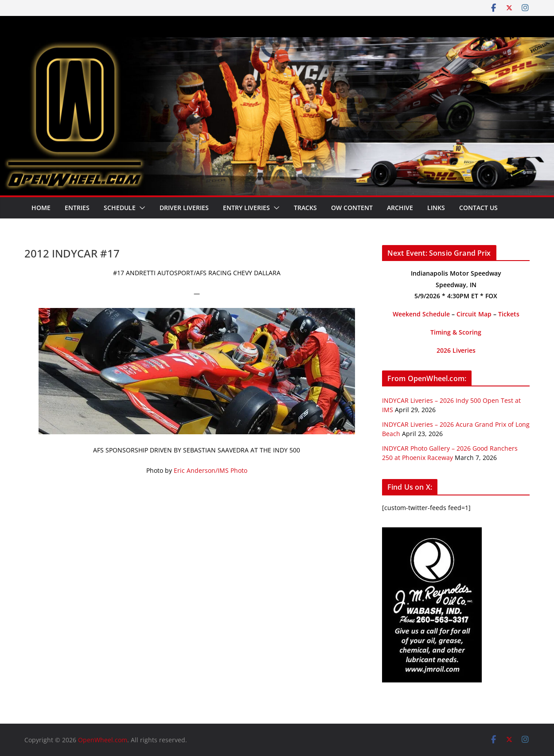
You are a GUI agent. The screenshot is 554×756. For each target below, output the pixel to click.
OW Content (352, 208)
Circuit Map (474, 314)
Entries (77, 208)
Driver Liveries (184, 208)
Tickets (509, 314)
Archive (400, 208)
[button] (140, 208)
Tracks (305, 208)
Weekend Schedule (421, 314)
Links (436, 208)
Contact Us (478, 208)
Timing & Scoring (456, 332)
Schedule (120, 208)
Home (41, 208)
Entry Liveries (246, 208)
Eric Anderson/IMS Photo (211, 470)
